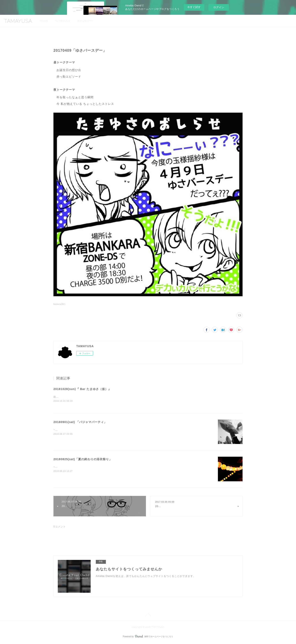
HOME (44, 21)
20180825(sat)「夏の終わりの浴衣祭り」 (83, 460)
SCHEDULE (63, 21)
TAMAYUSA (18, 21)
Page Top (148, 616)
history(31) (59, 304)
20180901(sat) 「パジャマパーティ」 (80, 422)
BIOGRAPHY (86, 21)
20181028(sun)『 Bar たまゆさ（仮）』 (82, 389)
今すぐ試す (194, 7)
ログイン (219, 7)
